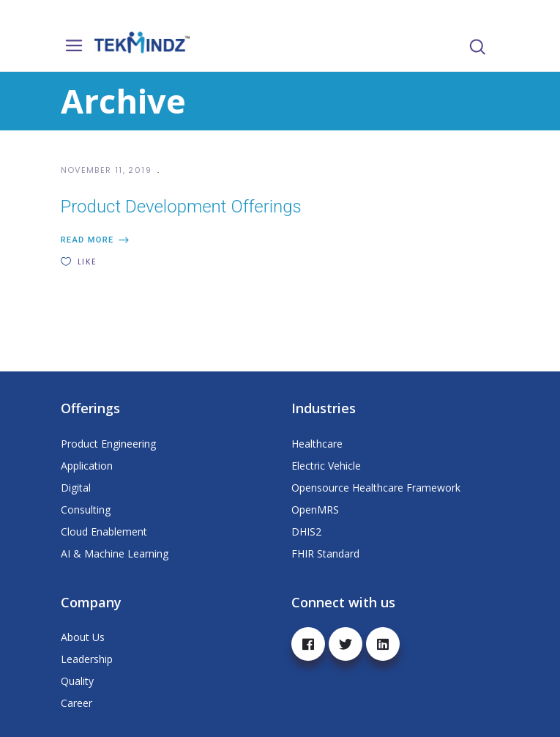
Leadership (87, 659)
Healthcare (317, 444)
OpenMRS (315, 510)
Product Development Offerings (181, 207)
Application (87, 466)
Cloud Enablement (104, 532)
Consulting (86, 510)
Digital (76, 488)
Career (76, 703)
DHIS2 (306, 532)
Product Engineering (108, 444)
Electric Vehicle (326, 466)
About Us (83, 637)
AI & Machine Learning (115, 553)
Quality (77, 681)
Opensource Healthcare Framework (376, 488)
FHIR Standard (325, 553)
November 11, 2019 (108, 170)
